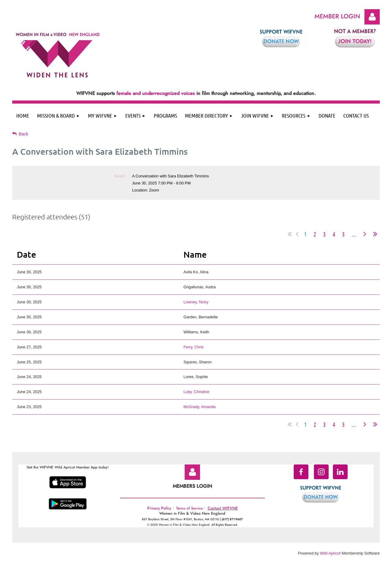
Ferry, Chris (194, 347)
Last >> (375, 234)
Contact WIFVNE (223, 508)
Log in (372, 17)
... (354, 234)
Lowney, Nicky (196, 302)
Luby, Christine (196, 392)
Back (23, 134)
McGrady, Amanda (200, 407)
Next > (365, 234)
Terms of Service (189, 508)
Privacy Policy (159, 508)
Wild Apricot (330, 553)
